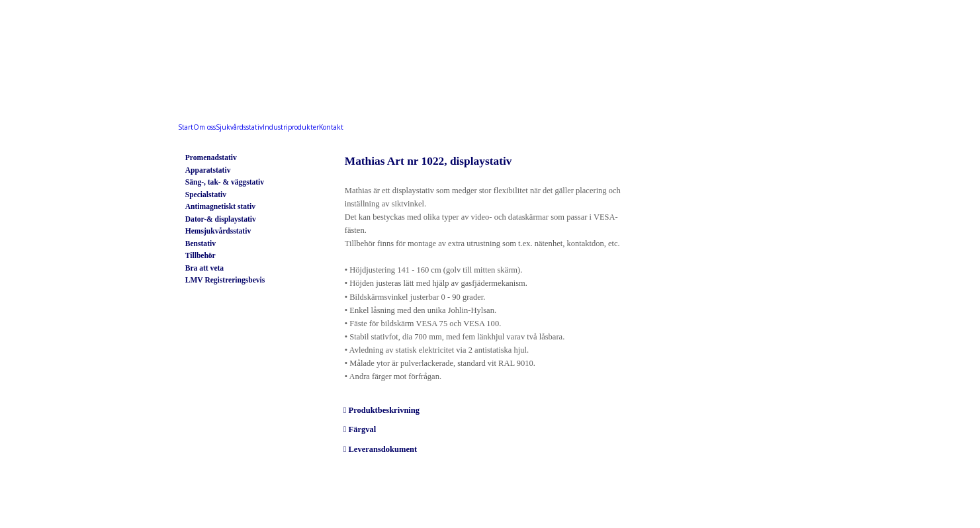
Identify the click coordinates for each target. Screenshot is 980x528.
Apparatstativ (208, 170)
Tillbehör (200, 256)
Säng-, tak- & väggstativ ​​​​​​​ (225, 182)
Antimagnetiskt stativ (220, 207)
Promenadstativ (211, 158)
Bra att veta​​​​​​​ (204, 268)
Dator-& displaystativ (221, 219)
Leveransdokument (382, 449)
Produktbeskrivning (384, 410)
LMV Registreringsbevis (225, 280)
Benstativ (200, 244)
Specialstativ (206, 195)
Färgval (362, 429)
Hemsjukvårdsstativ (218, 231)
